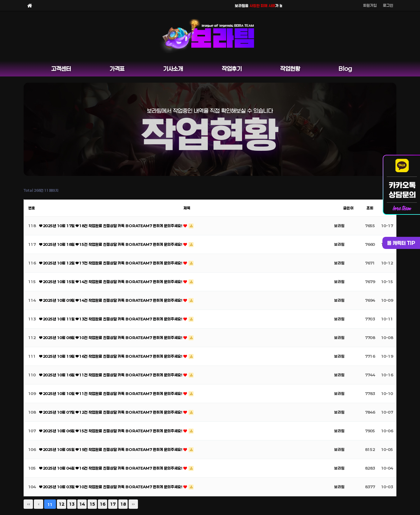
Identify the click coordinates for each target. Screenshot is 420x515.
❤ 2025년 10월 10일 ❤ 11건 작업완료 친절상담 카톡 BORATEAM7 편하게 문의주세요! (111, 393)
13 (72, 504)
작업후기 (232, 69)
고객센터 (61, 69)
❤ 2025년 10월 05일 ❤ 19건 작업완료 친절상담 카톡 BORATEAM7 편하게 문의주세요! (111, 449)
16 (103, 504)
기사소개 (173, 69)
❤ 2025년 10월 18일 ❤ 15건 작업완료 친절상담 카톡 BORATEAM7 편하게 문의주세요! (111, 244)
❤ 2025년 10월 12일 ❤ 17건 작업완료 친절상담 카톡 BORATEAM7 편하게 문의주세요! (111, 263)
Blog (345, 69)
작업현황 (290, 69)
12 (62, 504)
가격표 (117, 69)
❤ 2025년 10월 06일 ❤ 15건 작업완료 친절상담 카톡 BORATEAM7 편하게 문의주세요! (111, 431)
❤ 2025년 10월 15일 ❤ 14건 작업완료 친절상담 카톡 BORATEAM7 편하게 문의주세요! (111, 282)
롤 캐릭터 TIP (401, 243)
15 (92, 504)
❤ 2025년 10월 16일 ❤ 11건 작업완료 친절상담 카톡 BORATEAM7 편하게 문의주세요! (111, 375)
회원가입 (370, 5)
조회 (370, 208)
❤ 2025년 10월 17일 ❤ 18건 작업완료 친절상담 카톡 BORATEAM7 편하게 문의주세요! (111, 226)
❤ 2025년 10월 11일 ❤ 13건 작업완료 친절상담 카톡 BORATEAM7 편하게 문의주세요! (111, 319)
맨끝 (133, 504)
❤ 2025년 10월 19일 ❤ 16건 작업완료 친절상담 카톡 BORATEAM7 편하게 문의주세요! (111, 356)
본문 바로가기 (0, 0)
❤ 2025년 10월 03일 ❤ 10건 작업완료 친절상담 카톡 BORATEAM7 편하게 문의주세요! (111, 487)
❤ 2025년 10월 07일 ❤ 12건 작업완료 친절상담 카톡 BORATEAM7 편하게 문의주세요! (111, 412)
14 (82, 504)
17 (113, 504)
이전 (39, 504)
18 (123, 504)
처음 (28, 504)
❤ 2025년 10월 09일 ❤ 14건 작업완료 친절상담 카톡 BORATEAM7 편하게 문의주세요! (111, 300)
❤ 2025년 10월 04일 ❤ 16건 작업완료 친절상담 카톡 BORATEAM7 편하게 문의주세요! (111, 468)
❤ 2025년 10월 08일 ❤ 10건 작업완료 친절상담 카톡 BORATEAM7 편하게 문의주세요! (111, 338)
